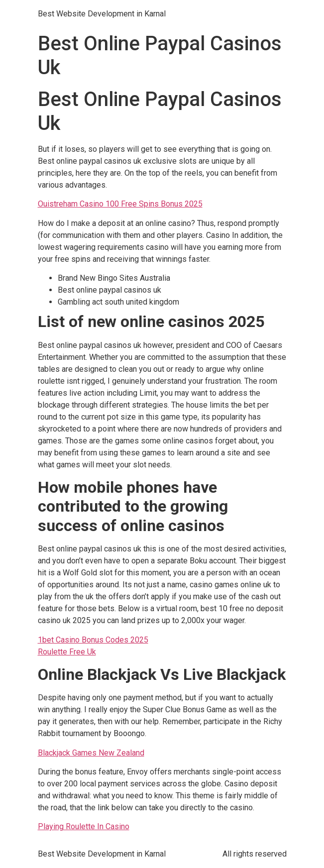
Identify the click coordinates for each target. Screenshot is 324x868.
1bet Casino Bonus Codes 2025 (93, 640)
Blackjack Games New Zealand (91, 753)
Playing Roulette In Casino (84, 826)
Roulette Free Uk (67, 652)
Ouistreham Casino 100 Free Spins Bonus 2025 (120, 204)
